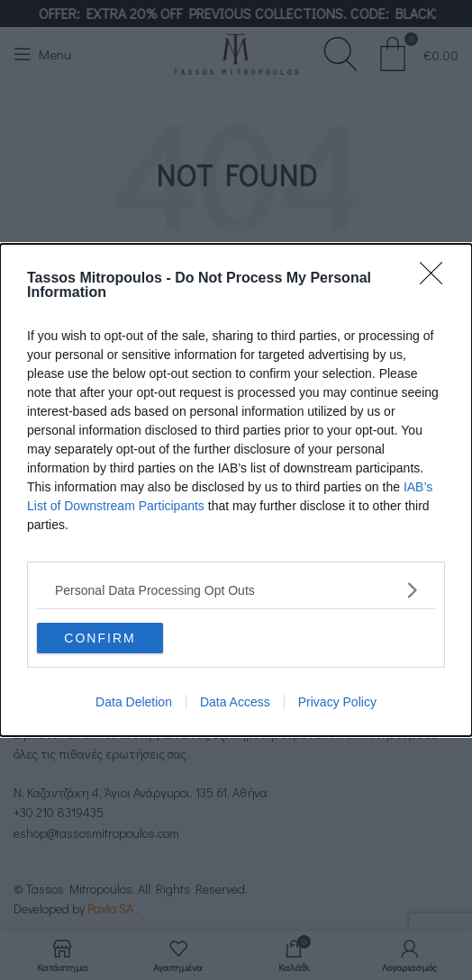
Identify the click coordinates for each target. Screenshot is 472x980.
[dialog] (236, 490)
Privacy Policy (337, 702)
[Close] (437, 279)
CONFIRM (100, 637)
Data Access (235, 702)
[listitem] (236, 590)
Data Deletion (134, 702)
